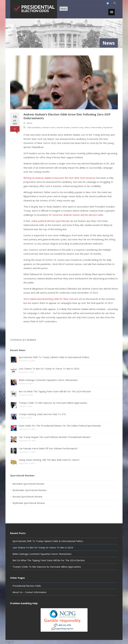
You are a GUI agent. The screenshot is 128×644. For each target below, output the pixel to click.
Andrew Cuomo (49, 127)
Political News (96, 127)
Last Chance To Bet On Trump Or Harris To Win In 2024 (49, 369)
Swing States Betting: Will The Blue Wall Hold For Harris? (49, 460)
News (64, 9)
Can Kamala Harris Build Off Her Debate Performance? (48, 448)
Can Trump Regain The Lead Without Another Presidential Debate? (55, 437)
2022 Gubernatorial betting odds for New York (49, 299)
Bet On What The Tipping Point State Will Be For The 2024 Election (55, 391)
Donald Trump (77, 127)
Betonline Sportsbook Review (28, 484)
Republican (108, 127)
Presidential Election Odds (27, 586)
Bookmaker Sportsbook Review (29, 490)
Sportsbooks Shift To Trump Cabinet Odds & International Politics (54, 357)
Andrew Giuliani (63, 127)
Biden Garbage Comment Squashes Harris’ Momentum (48, 380)
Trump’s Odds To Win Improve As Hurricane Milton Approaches (53, 403)
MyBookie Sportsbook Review (29, 503)
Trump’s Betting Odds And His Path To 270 (42, 414)
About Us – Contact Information (29, 592)
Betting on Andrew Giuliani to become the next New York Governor (60, 178)
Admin (29, 123)
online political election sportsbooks (51, 221)
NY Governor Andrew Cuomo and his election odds (76, 215)
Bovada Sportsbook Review (27, 497)
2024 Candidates (34, 127)
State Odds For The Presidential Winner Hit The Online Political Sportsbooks (60, 426)
